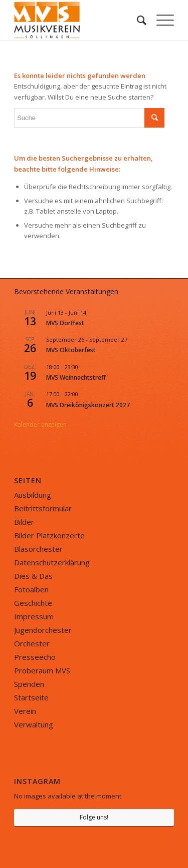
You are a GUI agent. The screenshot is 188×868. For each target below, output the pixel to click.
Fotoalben (31, 589)
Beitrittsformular (43, 508)
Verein (25, 711)
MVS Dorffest (65, 323)
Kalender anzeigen (40, 424)
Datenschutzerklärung (52, 562)
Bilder (24, 522)
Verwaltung (34, 724)
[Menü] (160, 20)
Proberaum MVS (42, 670)
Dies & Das (33, 576)
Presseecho (35, 657)
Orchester (32, 643)
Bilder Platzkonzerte (49, 535)
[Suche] (137, 20)
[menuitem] (137, 20)
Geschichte (33, 603)
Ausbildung (33, 495)
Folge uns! (94, 817)
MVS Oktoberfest (71, 350)
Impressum (34, 616)
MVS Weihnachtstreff (76, 377)
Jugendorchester (43, 630)
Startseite (31, 697)
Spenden (29, 684)
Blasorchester (38, 549)
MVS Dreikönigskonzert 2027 (88, 405)
